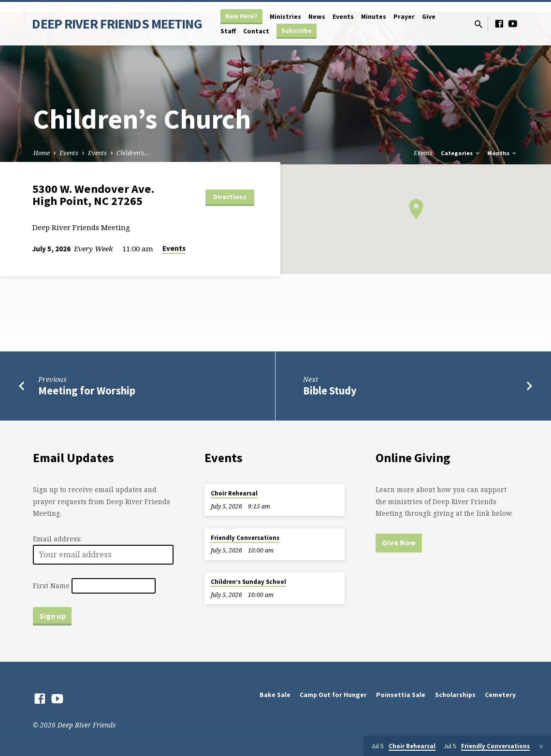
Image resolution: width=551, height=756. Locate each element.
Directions (230, 197)
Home (42, 153)
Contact (256, 31)
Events (343, 17)
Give (429, 17)
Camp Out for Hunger (333, 695)
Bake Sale (275, 695)
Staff (228, 31)
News (317, 17)
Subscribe (297, 31)
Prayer (404, 17)
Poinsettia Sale (401, 695)
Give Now (399, 542)
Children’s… (133, 153)
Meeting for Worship (87, 391)
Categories (461, 153)
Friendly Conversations (245, 538)
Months (502, 153)
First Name (51, 586)
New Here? (241, 16)
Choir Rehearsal (234, 493)
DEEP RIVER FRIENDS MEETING (117, 24)
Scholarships (455, 695)
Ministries (285, 17)
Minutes (374, 17)
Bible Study (330, 391)
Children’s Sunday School (248, 582)
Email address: (57, 539)
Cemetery (500, 695)
